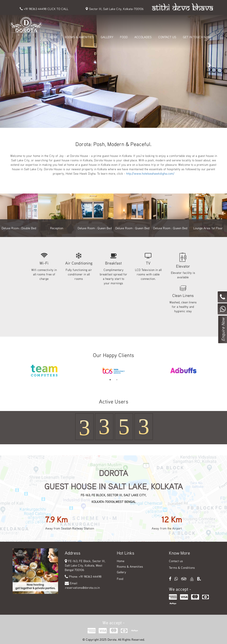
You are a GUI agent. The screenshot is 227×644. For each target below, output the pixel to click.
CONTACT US (167, 37)
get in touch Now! (197, 37)
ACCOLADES (143, 37)
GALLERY (107, 37)
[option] (44, 371)
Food (120, 579)
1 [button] (110, 380)
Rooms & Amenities (130, 566)
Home (121, 561)
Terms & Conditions (182, 568)
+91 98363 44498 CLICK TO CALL (44, 9)
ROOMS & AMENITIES (79, 37)
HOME (54, 37)
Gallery (121, 572)
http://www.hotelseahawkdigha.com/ (150, 173)
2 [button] (117, 380)
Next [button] (221, 371)
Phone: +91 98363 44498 (85, 576)
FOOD (124, 37)
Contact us (176, 561)
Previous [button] (6, 371)
